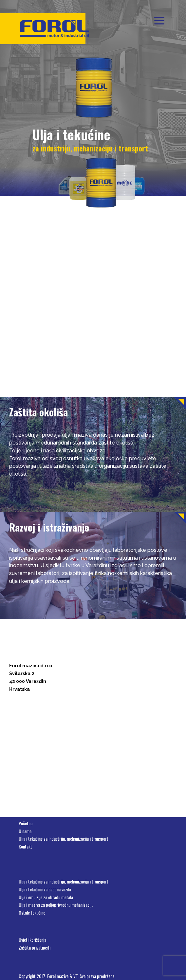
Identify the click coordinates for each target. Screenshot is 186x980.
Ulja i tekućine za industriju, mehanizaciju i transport (64, 839)
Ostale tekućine (32, 912)
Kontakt (25, 846)
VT (75, 976)
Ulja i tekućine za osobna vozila (45, 889)
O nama (25, 831)
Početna (26, 823)
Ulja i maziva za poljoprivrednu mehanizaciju (56, 905)
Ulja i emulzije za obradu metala (46, 897)
